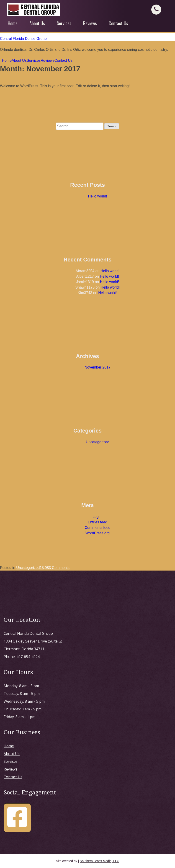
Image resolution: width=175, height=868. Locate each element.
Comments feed (98, 528)
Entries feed (97, 522)
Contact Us (118, 23)
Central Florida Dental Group (23, 39)
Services (64, 23)
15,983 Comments (55, 568)
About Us (37, 23)
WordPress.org (98, 533)
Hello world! (98, 196)
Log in (98, 517)
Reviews (90, 23)
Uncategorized (97, 442)
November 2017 (98, 367)
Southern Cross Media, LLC (99, 861)
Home (13, 23)
